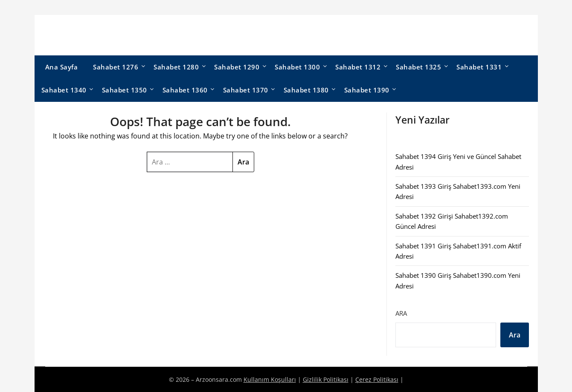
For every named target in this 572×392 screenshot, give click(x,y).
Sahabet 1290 (237, 67)
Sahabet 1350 (125, 90)
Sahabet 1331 (479, 67)
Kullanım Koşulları (270, 379)
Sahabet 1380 (306, 90)
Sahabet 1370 (246, 90)
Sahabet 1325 (418, 67)
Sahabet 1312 (358, 67)
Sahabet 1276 (116, 67)
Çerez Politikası (377, 379)
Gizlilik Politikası (326, 379)
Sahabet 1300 (297, 67)
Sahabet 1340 (64, 90)
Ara (401, 313)
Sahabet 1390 (367, 90)
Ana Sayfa (62, 67)
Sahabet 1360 (185, 90)
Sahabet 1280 (176, 67)
